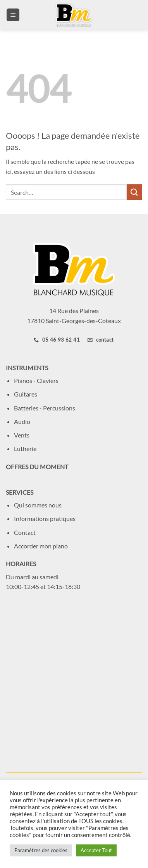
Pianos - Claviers (36, 380)
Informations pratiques (45, 518)
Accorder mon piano (41, 546)
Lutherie (25, 448)
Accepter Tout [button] (96, 850)
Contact (25, 532)
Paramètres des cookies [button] (41, 850)
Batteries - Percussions (45, 408)
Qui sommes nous (38, 505)
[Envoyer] (134, 192)
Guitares (26, 394)
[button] (13, 15)
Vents (22, 435)
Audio (22, 421)
